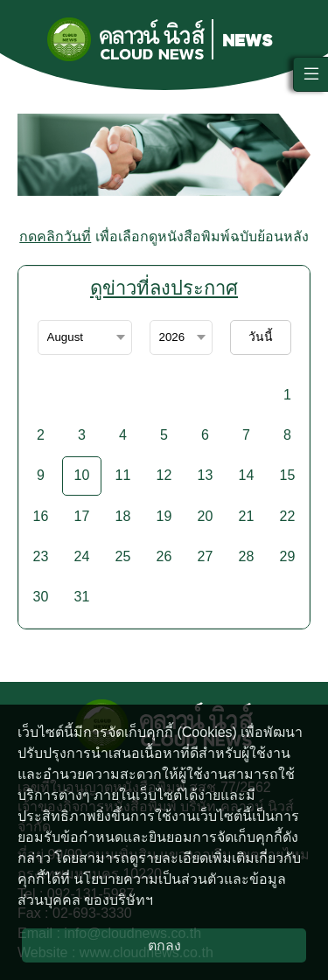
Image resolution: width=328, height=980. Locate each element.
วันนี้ (261, 337)
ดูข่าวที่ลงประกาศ (164, 288)
